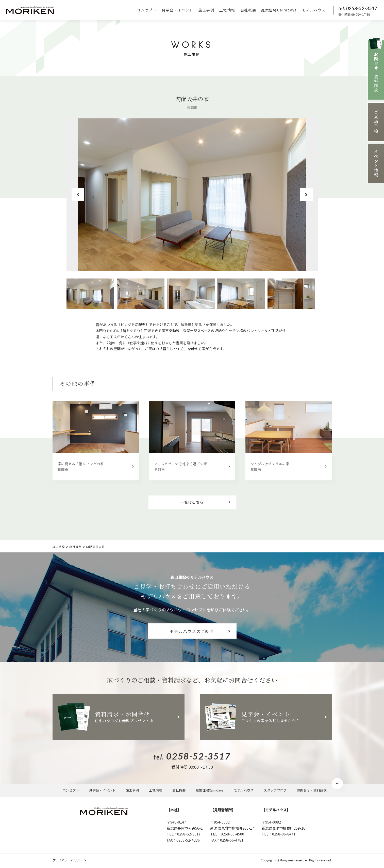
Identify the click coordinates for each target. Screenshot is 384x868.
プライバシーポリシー (68, 860)
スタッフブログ (275, 790)
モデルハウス (314, 10)
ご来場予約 (376, 122)
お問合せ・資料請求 (312, 790)
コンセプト (147, 10)
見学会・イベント (178, 10)
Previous (78, 195)
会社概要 (248, 10)
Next (306, 195)
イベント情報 (376, 164)
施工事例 (206, 10)
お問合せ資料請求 (376, 69)
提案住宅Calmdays (279, 10)
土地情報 (227, 10)
